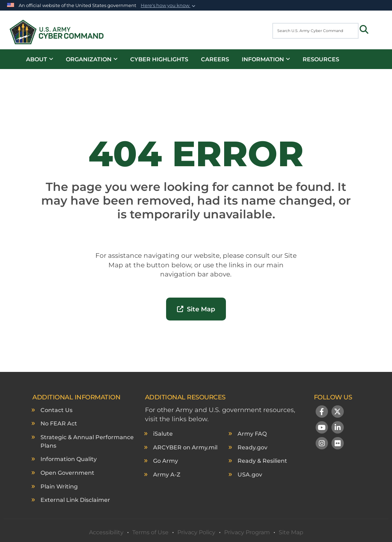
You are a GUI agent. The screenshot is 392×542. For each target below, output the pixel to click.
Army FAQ (252, 434)
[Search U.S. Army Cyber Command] (315, 31)
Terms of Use (150, 532)
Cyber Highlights (159, 59)
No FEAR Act (59, 423)
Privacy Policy (196, 532)
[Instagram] (322, 444)
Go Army (166, 461)
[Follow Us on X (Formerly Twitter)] (338, 412)
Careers (215, 59)
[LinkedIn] (338, 428)
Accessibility (106, 532)
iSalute (163, 434)
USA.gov (250, 475)
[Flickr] (338, 444)
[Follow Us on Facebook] (322, 412)
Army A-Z (167, 475)
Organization (92, 59)
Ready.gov (252, 447)
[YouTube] (322, 428)
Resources (321, 59)
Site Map (196, 309)
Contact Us (56, 410)
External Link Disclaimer (75, 500)
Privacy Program (247, 532)
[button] (169, 6)
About (40, 59)
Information (266, 59)
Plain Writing (59, 487)
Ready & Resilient (262, 461)
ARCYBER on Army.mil (185, 447)
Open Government (67, 473)
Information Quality (69, 459)
